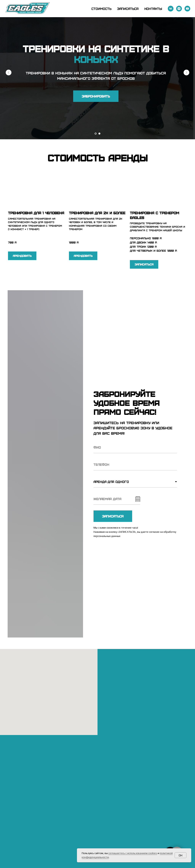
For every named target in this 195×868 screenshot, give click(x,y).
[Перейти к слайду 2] (99, 134)
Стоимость (101, 9)
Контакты (153, 9)
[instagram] (179, 9)
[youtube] (187, 9)
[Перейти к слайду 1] (96, 134)
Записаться (128, 9)
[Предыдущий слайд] (9, 73)
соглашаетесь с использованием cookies (133, 853)
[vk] (171, 9)
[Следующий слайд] (186, 73)
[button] (97, 96)
